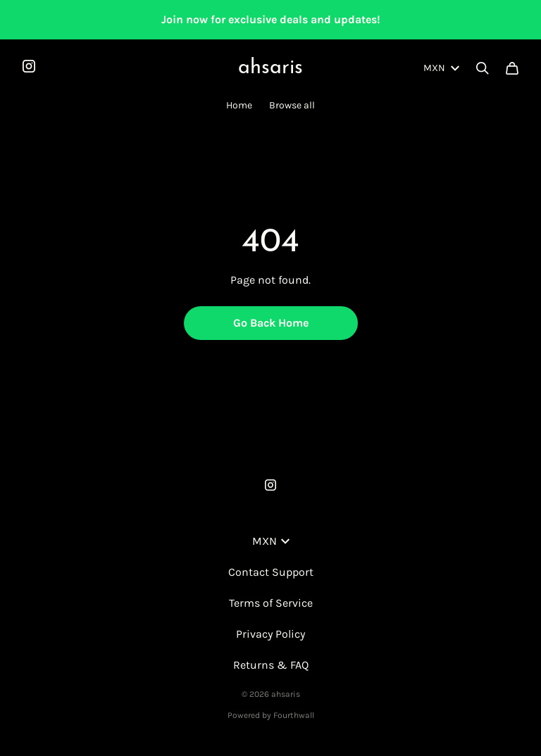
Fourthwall (294, 715)
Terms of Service (271, 603)
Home (239, 105)
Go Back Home (271, 323)
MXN (441, 68)
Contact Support (271, 572)
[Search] (483, 68)
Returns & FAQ (271, 665)
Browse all (292, 105)
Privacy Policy (270, 634)
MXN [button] (271, 541)
